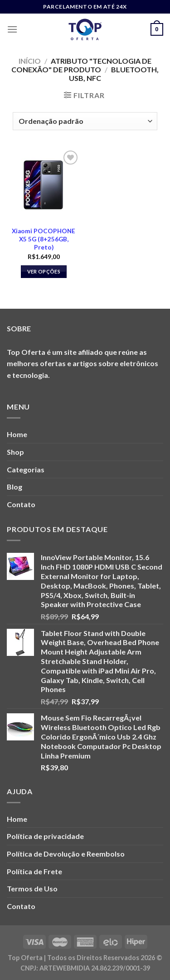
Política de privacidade (45, 836)
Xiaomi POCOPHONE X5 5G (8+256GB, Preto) (44, 239)
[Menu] (12, 29)
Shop (15, 452)
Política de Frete (34, 871)
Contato (21, 504)
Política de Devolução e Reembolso (66, 854)
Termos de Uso (32, 888)
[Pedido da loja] (85, 121)
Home (17, 434)
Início (30, 61)
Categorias (26, 469)
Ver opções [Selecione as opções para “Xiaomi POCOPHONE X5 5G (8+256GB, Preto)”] (44, 271)
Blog (15, 487)
